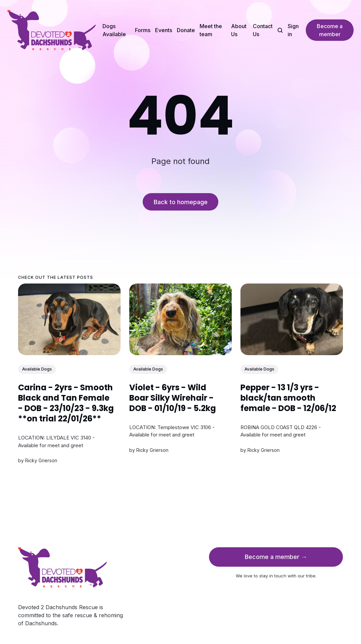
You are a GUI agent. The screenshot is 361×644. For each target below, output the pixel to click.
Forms (143, 30)
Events (164, 30)
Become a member (330, 30)
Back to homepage (181, 202)
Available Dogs (37, 369)
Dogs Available (114, 30)
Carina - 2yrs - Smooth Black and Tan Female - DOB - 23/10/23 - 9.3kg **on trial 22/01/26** (66, 403)
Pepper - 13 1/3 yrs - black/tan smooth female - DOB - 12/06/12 (288, 398)
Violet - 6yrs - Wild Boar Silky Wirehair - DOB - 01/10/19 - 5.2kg (173, 398)
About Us (239, 30)
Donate (186, 30)
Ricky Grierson (41, 460)
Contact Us (263, 30)
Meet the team (211, 30)
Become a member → (276, 557)
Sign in (293, 30)
